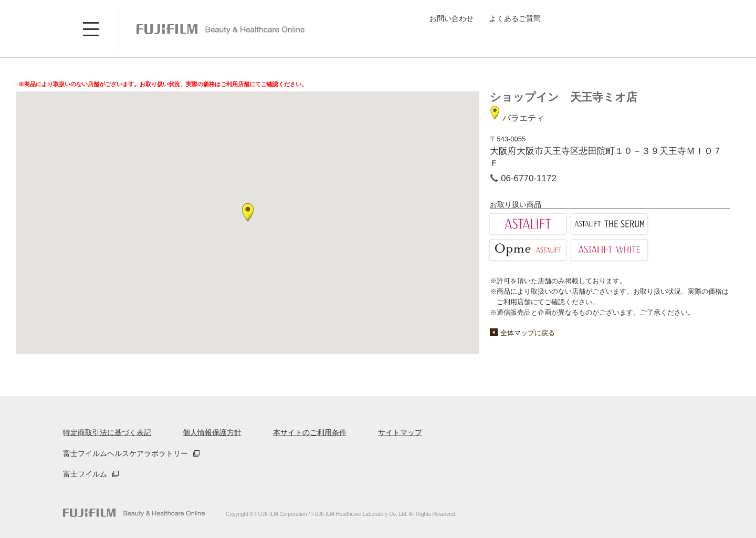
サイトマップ (400, 432)
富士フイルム (85, 474)
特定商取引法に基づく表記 (107, 432)
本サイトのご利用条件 (310, 432)
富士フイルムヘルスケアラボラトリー (125, 453)
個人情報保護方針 (212, 432)
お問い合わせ (451, 18)
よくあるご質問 (515, 18)
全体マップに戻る (528, 333)
